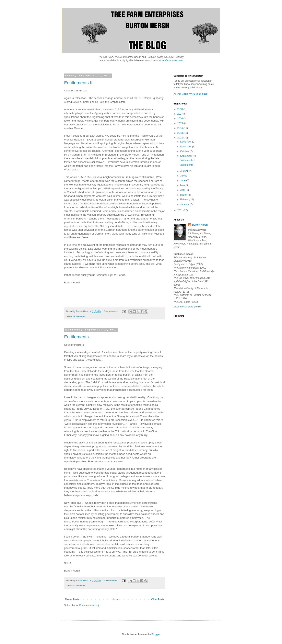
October (185, 151)
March (184, 195)
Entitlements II (78, 83)
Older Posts (158, 599)
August (184, 171)
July (183, 176)
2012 (180, 138)
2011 (180, 210)
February (185, 200)
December (186, 142)
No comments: (111, 311)
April (183, 190)
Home (115, 599)
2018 (180, 109)
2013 (180, 133)
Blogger (156, 634)
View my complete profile (187, 307)
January (185, 204)
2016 (180, 118)
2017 (180, 114)
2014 (180, 128)
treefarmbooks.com (172, 60)
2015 (180, 123)
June (183, 180)
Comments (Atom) (89, 605)
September (187, 156)
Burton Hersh (200, 225)
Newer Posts (72, 599)
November (186, 147)
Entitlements (79, 316)
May (183, 185)
